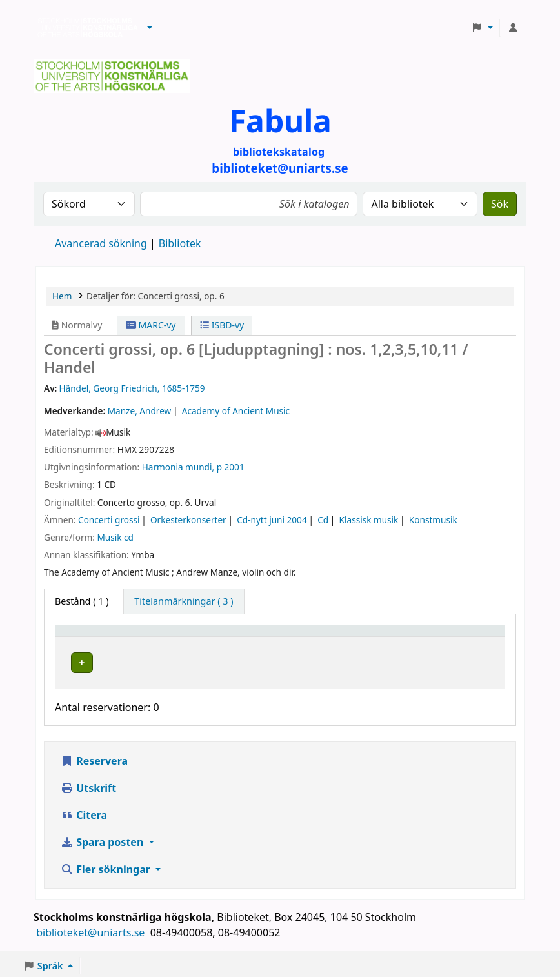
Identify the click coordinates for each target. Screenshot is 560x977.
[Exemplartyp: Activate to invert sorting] (110, 637)
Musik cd (115, 537)
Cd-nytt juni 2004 (272, 520)
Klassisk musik (369, 520)
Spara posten (103, 840)
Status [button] (454, 637)
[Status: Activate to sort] (470, 637)
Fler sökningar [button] (107, 867)
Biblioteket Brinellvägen (227, 661)
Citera (84, 812)
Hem (62, 296)
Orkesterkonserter (188, 520)
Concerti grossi (109, 520)
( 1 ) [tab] (82, 601)
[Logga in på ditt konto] (513, 28)
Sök (500, 204)
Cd (323, 520)
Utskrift (88, 785)
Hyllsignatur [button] (361, 637)
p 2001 (231, 467)
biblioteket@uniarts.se (92, 930)
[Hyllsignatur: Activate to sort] (380, 637)
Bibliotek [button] (190, 637)
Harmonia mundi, (178, 467)
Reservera (94, 758)
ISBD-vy (222, 325)
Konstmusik (433, 520)
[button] (150, 28)
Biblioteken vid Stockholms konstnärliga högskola (85, 28)
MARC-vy (151, 325)
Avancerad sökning (101, 243)
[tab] (184, 601)
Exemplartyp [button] (90, 637)
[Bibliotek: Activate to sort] (246, 637)
